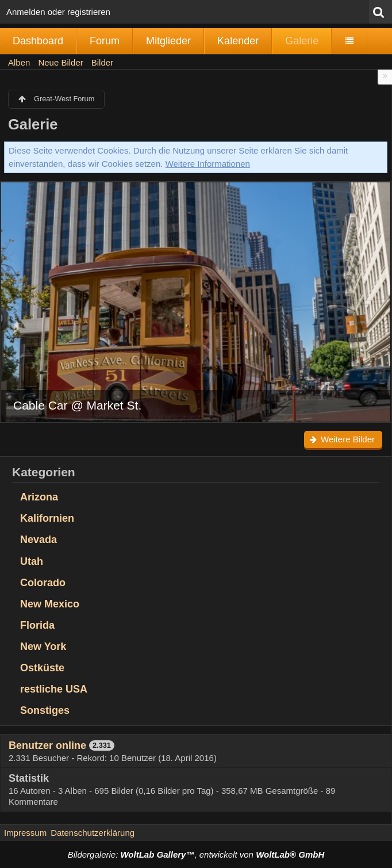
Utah (32, 561)
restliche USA (54, 689)
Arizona (39, 497)
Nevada (39, 540)
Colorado (43, 583)
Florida (37, 625)
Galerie (302, 41)
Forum (105, 41)
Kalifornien (47, 518)
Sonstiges (45, 710)
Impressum (25, 833)
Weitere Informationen (208, 164)
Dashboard (38, 41)
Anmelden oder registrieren (58, 12)
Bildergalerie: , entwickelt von (196, 854)
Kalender (238, 41)
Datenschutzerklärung (93, 833)
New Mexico (50, 604)
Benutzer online (47, 745)
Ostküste (42, 668)
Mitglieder (168, 41)
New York (43, 647)
